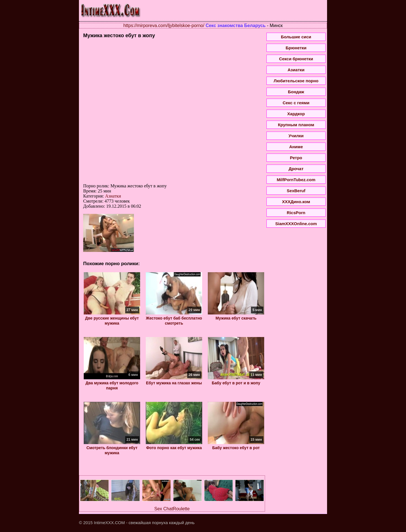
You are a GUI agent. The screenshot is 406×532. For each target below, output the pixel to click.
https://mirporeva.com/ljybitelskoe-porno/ (164, 26)
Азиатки (113, 196)
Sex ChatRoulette (172, 509)
